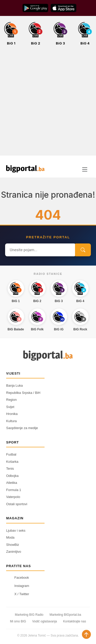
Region (11, 400)
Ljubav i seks (16, 530)
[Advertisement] (48, 103)
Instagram (18, 586)
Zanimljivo (14, 552)
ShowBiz (13, 545)
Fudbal (11, 454)
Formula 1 (14, 490)
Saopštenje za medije (22, 428)
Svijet (10, 407)
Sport (13, 442)
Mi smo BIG (18, 621)
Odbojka (12, 476)
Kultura (11, 421)
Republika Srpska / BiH (23, 393)
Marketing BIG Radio (29, 615)
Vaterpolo (13, 497)
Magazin (15, 518)
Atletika (12, 483)
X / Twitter (18, 594)
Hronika (12, 414)
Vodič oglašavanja (45, 621)
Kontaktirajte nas (75, 621)
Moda (10, 537)
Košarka (12, 462)
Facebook (18, 577)
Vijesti (13, 373)
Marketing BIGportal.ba (65, 615)
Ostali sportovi (17, 504)
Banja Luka (14, 386)
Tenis (10, 469)
